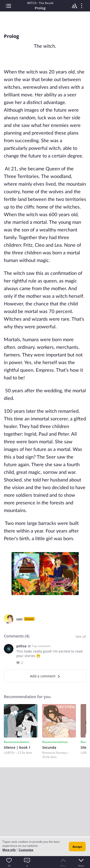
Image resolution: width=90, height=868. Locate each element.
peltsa (21, 646)
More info (9, 850)
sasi (19, 619)
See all (81, 636)
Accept (77, 847)
